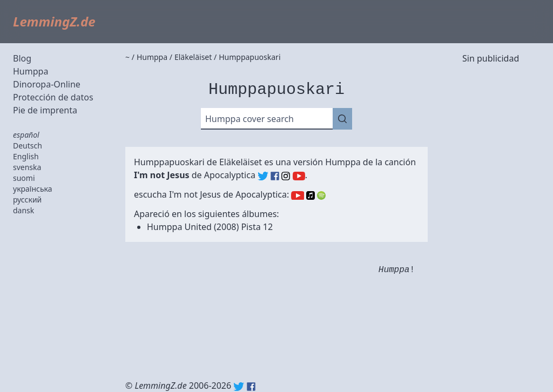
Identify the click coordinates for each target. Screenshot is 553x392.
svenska (27, 167)
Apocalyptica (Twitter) (263, 176)
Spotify (321, 195)
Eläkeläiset (241, 162)
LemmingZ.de (54, 21)
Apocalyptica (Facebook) (275, 176)
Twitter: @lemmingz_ (239, 387)
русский (27, 200)
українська (33, 189)
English (26, 156)
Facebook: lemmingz (251, 387)
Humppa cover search (249, 119)
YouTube (297, 195)
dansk (23, 210)
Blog (22, 58)
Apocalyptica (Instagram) (286, 176)
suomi (24, 178)
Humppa (31, 71)
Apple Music (311, 195)
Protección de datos (53, 97)
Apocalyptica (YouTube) (299, 176)
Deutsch (28, 146)
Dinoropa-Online (47, 84)
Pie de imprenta (45, 110)
